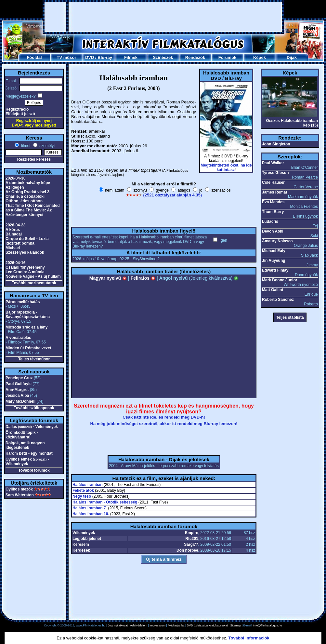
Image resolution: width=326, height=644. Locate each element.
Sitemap (235, 625)
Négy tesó (82, 496)
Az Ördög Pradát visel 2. (28, 192)
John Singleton (276, 144)
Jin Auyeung (274, 261)
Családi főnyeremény (25, 267)
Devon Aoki (273, 231)
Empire (192, 533)
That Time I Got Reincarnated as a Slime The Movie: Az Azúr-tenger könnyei (33, 210)
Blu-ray (105, 57)
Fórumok (228, 57)
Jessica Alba (17, 396)
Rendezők (195, 57)
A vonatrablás (18, 338)
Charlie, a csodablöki (25, 196)
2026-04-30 (15, 178)
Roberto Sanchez (278, 300)
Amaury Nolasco (277, 241)
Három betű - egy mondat (29, 453)
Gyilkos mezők (19, 489)
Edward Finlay (275, 270)
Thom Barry (273, 212)
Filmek (131, 57)
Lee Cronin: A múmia (25, 272)
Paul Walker (273, 163)
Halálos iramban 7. (90, 508)
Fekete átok (83, 490)
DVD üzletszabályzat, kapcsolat (207, 625)
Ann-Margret (17, 390)
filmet (25, 146)
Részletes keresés (34, 159)
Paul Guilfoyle (19, 384)
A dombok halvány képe (28, 183)
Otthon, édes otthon (24, 201)
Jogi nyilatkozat (118, 625)
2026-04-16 (15, 263)
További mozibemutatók (34, 283)
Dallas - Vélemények (32, 427)
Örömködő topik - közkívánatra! (22, 435)
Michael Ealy (274, 251)
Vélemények (84, 533)
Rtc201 (192, 539)
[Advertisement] (163, 17)
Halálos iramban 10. (91, 514)
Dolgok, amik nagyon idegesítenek (25, 445)
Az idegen (15, 187)
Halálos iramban (88, 485)
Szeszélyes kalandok (25, 252)
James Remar (275, 192)
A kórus (13, 230)
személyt (47, 146)
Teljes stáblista (290, 317)
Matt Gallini (273, 290)
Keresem (81, 544)
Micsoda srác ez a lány (26, 327)
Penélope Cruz (19, 378)
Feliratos (143, 278)
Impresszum (157, 625)
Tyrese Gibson (275, 173)
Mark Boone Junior (280, 280)
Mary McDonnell (20, 401)
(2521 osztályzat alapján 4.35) (172, 195)
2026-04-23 (15, 225)
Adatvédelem (139, 625)
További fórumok (34, 470)
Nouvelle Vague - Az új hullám (33, 276)
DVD (90, 57)
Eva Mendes (273, 202)
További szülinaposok (34, 408)
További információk (249, 638)
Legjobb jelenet (87, 539)
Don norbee (187, 550)
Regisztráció (17, 109)
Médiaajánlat (176, 625)
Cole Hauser (273, 182)
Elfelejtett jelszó (20, 114)
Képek (260, 57)
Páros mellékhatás (23, 302)
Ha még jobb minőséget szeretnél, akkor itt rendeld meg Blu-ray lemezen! (164, 424)
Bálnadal (14, 234)
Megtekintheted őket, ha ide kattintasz (226, 168)
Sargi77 (191, 544)
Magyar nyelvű (108, 278)
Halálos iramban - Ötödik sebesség (105, 502)
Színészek (163, 57)
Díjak (292, 57)
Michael (13, 248)
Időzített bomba (20, 243)
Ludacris (270, 221)
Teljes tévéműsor (34, 359)
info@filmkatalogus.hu (268, 625)
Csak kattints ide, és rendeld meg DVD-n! (164, 417)
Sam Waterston (20, 495)
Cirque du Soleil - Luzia (27, 239)
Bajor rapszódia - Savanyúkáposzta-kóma (28, 315)
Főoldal (34, 57)
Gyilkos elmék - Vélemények (27, 462)
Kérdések (81, 550)
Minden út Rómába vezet (28, 348)
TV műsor (67, 57)
